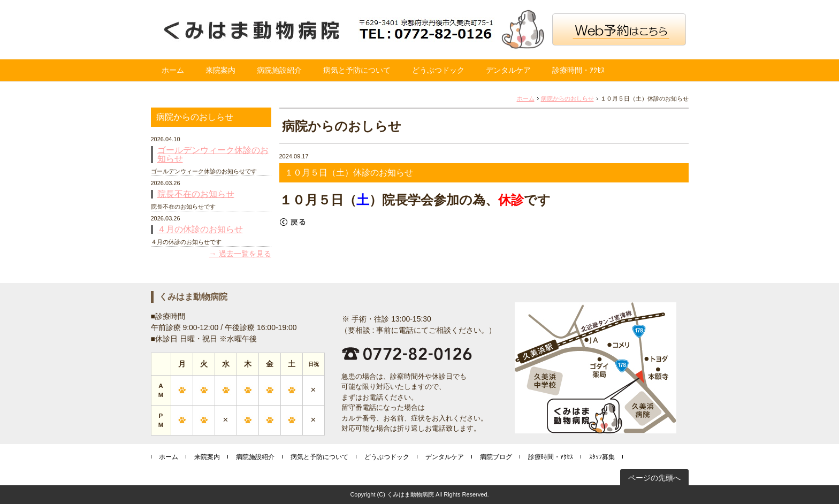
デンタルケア (508, 70)
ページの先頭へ (654, 478)
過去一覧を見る (245, 254)
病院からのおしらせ (567, 98)
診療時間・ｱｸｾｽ (578, 70)
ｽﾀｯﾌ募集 (602, 457)
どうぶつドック (438, 70)
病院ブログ (496, 457)
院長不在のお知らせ (196, 194)
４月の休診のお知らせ (200, 230)
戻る (293, 222)
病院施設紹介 (279, 70)
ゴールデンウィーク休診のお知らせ (213, 155)
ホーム (173, 70)
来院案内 (220, 70)
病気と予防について (357, 70)
